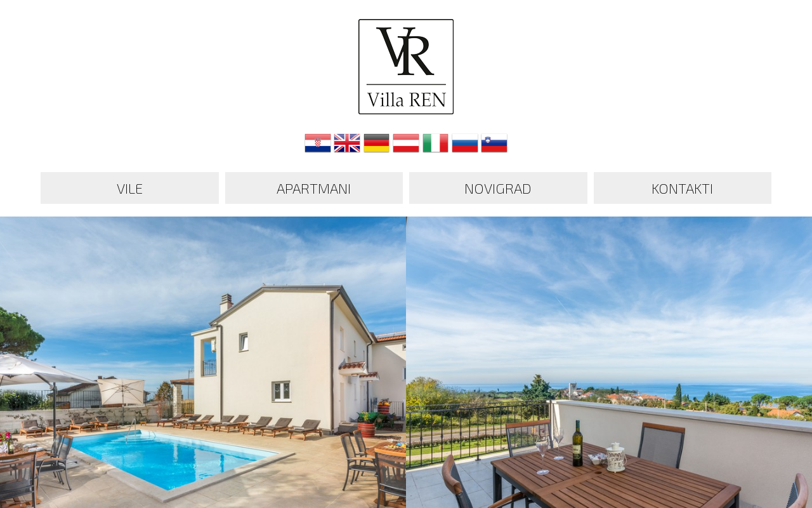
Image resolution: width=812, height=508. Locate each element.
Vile (130, 188)
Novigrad (498, 188)
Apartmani (314, 188)
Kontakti (682, 188)
